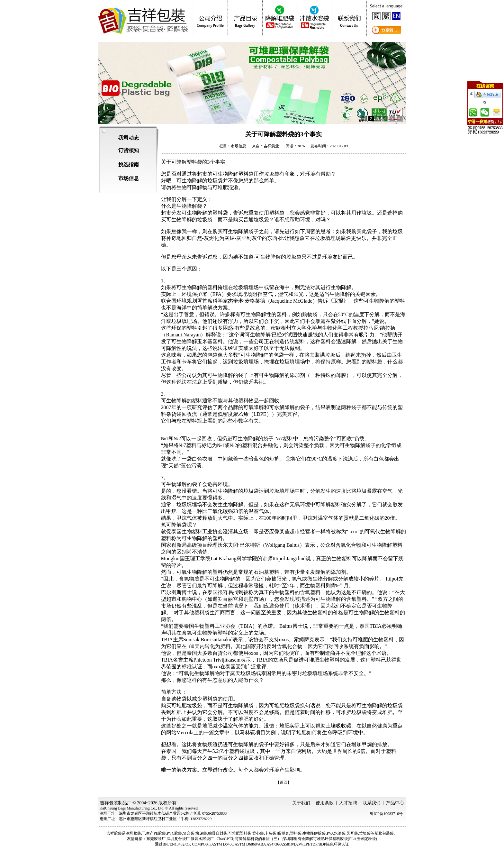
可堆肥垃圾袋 (284, 705)
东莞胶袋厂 (156, 839)
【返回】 (283, 782)
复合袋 (189, 833)
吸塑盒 (283, 833)
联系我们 (372, 803)
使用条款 (325, 803)
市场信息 (129, 178)
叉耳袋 (352, 833)
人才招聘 (348, 803)
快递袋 (201, 833)
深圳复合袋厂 (178, 839)
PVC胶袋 (174, 833)
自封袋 (221, 833)
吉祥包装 (109, 803)
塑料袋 (296, 833)
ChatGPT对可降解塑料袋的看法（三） (249, 839)
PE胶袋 (160, 833)
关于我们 (301, 803)
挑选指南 (129, 165)
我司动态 (129, 138)
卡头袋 (271, 833)
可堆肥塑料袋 (240, 833)
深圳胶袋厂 (135, 833)
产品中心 (395, 803)
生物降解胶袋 (314, 833)
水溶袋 (340, 833)
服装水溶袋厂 (202, 839)
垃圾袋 (365, 833)
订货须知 (129, 150)
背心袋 (258, 833)
